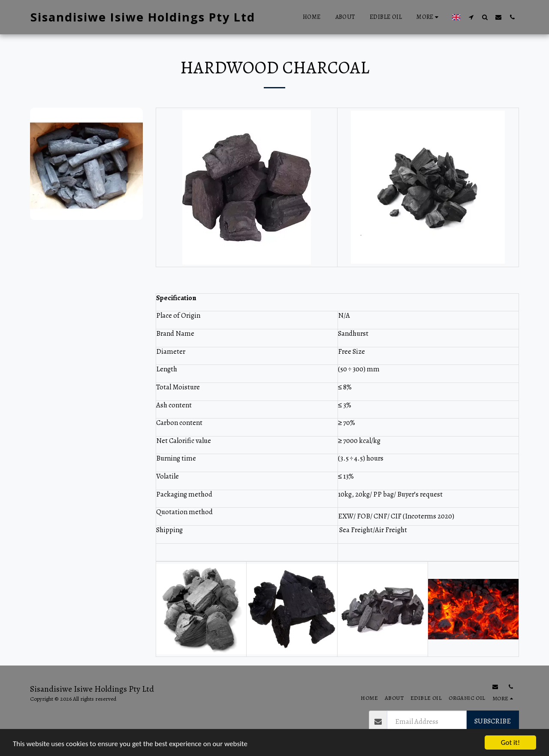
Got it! (510, 742)
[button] (471, 17)
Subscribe (493, 721)
